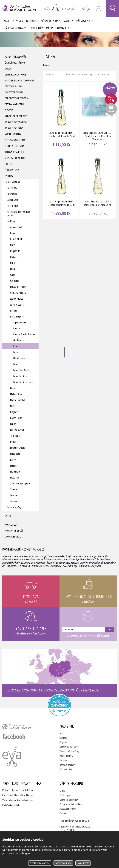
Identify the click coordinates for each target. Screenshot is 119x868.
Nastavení (40, 863)
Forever (17, 328)
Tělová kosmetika (14, 152)
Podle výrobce (13, 182)
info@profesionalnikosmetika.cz (75, 827)
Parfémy (68, 21)
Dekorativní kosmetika (17, 98)
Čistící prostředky (15, 63)
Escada (13, 257)
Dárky (8, 69)
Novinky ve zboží (14, 531)
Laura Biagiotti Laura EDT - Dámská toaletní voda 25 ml (62, 116)
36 (113, 77)
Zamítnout (63, 863)
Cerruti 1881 (16, 239)
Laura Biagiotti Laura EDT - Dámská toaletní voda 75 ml (98, 185)
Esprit (13, 263)
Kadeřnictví (12, 188)
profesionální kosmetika (22, 727)
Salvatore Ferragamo (20, 484)
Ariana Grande (17, 227)
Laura (16, 346)
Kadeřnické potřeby (68, 747)
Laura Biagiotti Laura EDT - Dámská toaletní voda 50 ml (62, 185)
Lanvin (13, 460)
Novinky (18, 21)
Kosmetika (12, 194)
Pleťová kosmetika (15, 140)
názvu (74, 75)
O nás (62, 791)
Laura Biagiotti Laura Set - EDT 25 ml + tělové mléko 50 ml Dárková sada (98, 116)
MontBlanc (15, 472)
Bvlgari (13, 442)
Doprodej (32, 21)
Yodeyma (14, 501)
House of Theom (18, 287)
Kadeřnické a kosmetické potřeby (18, 213)
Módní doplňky (50, 21)
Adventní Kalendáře (16, 57)
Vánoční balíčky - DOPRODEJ (19, 81)
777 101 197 (70, 830)
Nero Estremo (20, 358)
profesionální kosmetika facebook (14, 736)
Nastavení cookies (68, 809)
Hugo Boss (15, 454)
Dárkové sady (84, 21)
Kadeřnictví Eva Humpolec (12, 757)
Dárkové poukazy (15, 28)
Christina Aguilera (18, 293)
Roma (16, 364)
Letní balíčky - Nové (15, 75)
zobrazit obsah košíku (59, 9)
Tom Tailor (15, 436)
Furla (13, 269)
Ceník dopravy (66, 795)
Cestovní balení (13, 86)
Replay (13, 424)
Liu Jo (13, 388)
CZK (86, 9)
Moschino (15, 478)
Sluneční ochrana (14, 146)
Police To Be (16, 418)
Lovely (16, 352)
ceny (90, 75)
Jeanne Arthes (17, 299)
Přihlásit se (99, 9)
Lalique (14, 311)
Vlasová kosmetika (15, 158)
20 (108, 75)
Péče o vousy (12, 170)
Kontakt (63, 813)
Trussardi (14, 489)
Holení (8, 164)
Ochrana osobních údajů (71, 804)
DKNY (13, 245)
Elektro (9, 110)
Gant (13, 275)
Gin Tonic (14, 281)
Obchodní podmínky (41, 28)
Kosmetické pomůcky (16, 122)
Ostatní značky (14, 507)
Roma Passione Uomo (23, 382)
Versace (14, 495)
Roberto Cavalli (17, 430)
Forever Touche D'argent (25, 334)
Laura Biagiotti (17, 317)
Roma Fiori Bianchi (22, 370)
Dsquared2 (15, 251)
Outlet (9, 516)
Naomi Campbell (18, 400)
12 (112, 75)
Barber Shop (13, 200)
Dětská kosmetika (14, 104)
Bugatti (14, 233)
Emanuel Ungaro (18, 448)
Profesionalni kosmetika (59, 705)
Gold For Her (19, 340)
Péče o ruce (12, 206)
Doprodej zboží (13, 537)
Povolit (83, 863)
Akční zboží (11, 525)
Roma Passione (20, 376)
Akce (7, 21)
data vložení (82, 75)
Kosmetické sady (14, 128)
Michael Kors (16, 394)
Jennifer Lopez (17, 305)
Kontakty (63, 28)
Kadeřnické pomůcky (16, 116)
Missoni (14, 466)
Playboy (14, 412)
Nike (12, 406)
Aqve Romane (20, 322)
